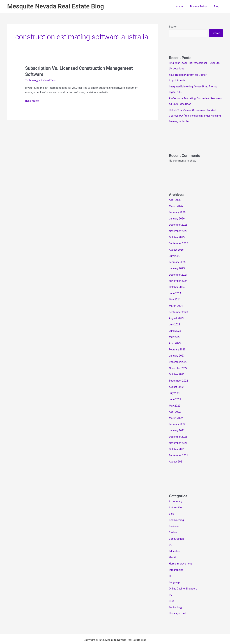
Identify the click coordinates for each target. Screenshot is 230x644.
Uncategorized (178, 602)
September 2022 (179, 374)
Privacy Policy (201, 6)
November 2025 (178, 229)
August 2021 (177, 453)
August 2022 (177, 380)
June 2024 (175, 289)
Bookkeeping (177, 511)
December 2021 (178, 429)
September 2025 (179, 241)
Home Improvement (181, 553)
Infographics (176, 559)
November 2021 (178, 435)
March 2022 (176, 411)
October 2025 (177, 235)
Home (184, 6)
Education (175, 541)
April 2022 (175, 405)
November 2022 (178, 362)
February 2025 (178, 259)
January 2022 (177, 423)
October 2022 (177, 368)
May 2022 (175, 399)
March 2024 (176, 301)
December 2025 (178, 223)
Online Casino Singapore (184, 578)
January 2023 (177, 350)
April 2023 (175, 338)
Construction (177, 529)
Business (174, 517)
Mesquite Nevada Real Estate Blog (56, 6)
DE (171, 535)
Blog (217, 6)
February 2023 (178, 344)
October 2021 (177, 441)
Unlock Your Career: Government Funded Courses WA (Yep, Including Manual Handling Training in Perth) (196, 114)
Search (173, 27)
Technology (32, 80)
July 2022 (175, 386)
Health (173, 547)
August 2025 (177, 247)
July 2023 (175, 320)
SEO (171, 590)
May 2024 (175, 295)
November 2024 (178, 277)
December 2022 (178, 356)
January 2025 (177, 265)
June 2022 (175, 393)
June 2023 (175, 326)
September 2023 (179, 307)
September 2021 (179, 447)
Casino (173, 523)
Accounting (176, 493)
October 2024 (177, 283)
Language (175, 572)
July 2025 (175, 253)
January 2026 (177, 216)
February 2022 (178, 417)
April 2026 (175, 198)
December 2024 (178, 271)
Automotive (176, 499)
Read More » (33, 101)
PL (171, 584)
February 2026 (178, 210)
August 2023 (177, 314)
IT (170, 566)
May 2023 (175, 332)
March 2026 (176, 204)
